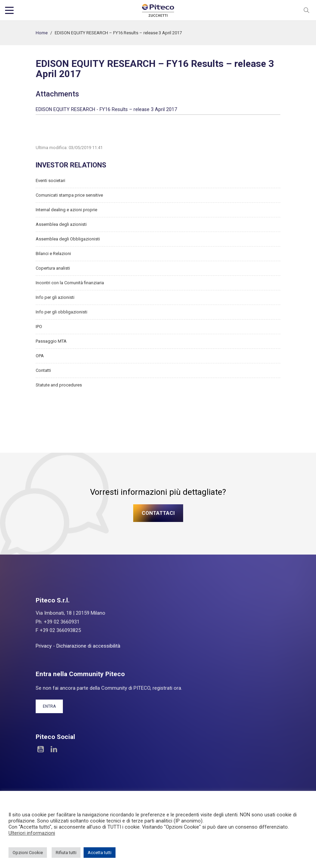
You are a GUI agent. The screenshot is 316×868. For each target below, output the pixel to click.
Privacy (44, 646)
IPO (39, 327)
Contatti (43, 370)
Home (42, 33)
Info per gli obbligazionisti (62, 312)
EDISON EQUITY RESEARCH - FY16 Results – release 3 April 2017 (106, 109)
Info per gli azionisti (55, 297)
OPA (40, 356)
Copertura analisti (53, 268)
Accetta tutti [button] (100, 853)
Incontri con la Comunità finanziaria (70, 283)
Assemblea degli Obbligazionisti (68, 239)
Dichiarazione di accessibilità (88, 646)
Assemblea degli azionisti (61, 224)
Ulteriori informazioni (32, 833)
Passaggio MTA (51, 341)
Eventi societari (50, 180)
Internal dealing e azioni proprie (66, 210)
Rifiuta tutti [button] (66, 853)
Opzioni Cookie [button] (28, 853)
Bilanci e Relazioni (53, 254)
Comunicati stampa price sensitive (69, 195)
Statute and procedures (59, 385)
